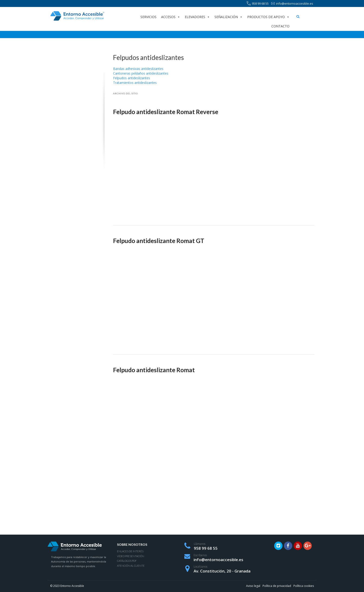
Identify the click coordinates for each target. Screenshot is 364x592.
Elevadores (197, 17)
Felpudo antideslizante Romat (154, 370)
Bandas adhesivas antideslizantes (138, 69)
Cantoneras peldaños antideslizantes (141, 73)
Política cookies (304, 586)
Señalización (229, 17)
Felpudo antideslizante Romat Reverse (166, 112)
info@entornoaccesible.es (292, 4)
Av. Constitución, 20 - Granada (222, 571)
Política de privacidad (277, 586)
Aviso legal (253, 586)
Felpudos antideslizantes (132, 78)
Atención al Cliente (131, 566)
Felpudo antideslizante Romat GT (159, 241)
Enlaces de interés (130, 551)
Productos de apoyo (268, 17)
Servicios (148, 17)
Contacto (280, 26)
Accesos (171, 17)
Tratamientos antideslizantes (135, 83)
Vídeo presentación (131, 556)
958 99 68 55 (258, 4)
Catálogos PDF (127, 561)
